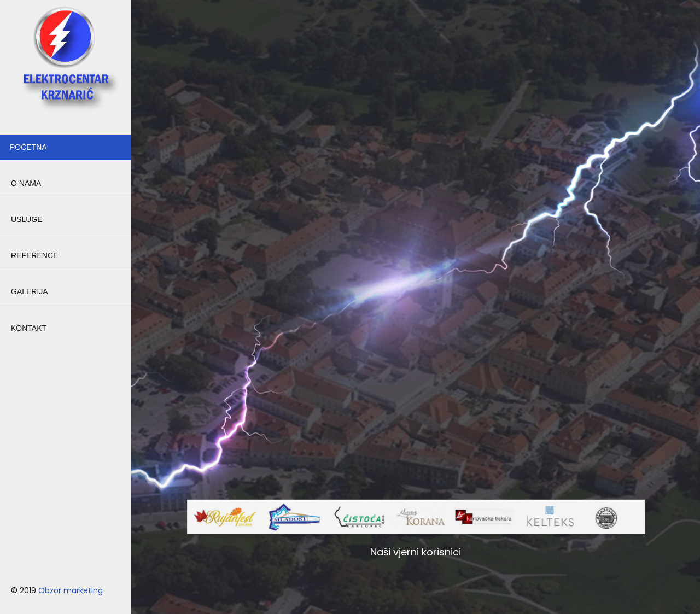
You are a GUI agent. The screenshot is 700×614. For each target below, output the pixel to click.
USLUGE (27, 219)
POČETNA (28, 147)
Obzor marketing (71, 590)
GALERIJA (30, 291)
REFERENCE (34, 255)
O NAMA (26, 183)
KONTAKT (29, 328)
